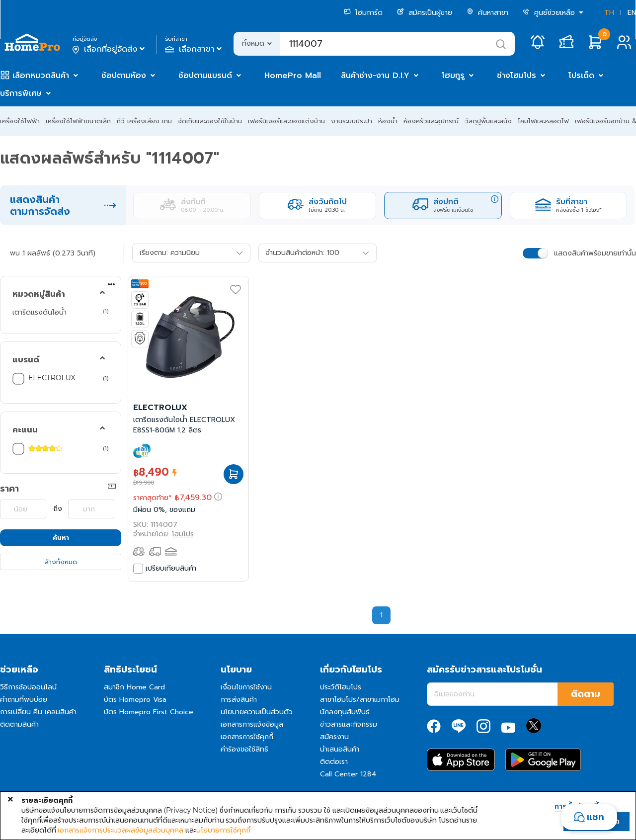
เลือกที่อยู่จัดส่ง (110, 49)
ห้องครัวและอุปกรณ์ (431, 121)
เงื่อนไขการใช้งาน (246, 687)
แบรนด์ (26, 360)
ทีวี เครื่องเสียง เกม (144, 121)
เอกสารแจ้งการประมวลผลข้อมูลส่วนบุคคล (120, 830)
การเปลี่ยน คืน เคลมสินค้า (38, 712)
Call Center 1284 (348, 774)
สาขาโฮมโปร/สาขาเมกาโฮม (360, 700)
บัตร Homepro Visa (135, 700)
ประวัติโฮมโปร (341, 687)
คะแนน (25, 430)
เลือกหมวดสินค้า (41, 76)
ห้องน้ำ (388, 121)
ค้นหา (61, 538)
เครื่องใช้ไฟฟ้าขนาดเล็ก (78, 121)
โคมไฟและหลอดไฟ (543, 121)
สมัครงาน (334, 737)
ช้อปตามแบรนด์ (205, 76)
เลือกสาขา (195, 49)
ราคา (9, 489)
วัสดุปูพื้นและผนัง (488, 121)
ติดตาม (586, 694)
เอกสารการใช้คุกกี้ (247, 737)
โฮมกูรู (453, 76)
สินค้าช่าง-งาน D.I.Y (375, 76)
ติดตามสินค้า (19, 724)
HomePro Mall (293, 76)
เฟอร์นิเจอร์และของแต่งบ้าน (286, 121)
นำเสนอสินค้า (340, 749)
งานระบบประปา (352, 121)
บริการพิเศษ (21, 93)
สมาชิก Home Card (134, 687)
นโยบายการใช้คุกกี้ (223, 830)
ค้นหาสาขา (487, 13)
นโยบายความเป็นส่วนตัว (257, 712)
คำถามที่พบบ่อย (24, 700)
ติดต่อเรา (334, 762)
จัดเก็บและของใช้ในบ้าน (210, 121)
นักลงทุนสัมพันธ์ (345, 712)
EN (632, 13)
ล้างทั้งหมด (61, 562)
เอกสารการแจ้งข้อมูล (252, 724)
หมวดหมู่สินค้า (39, 294)
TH (609, 13)
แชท (596, 817)
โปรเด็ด (581, 76)
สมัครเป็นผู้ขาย (425, 13)
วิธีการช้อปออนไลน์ (28, 687)
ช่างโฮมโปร (517, 76)
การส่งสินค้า (239, 700)
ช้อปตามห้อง (124, 76)
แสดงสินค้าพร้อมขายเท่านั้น (595, 253)
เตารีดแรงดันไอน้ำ (40, 312)
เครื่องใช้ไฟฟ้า (20, 121)
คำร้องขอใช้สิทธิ (244, 749)
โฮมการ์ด (363, 13)
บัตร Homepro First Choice (149, 712)
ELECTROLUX (52, 378)
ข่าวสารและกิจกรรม (349, 724)
